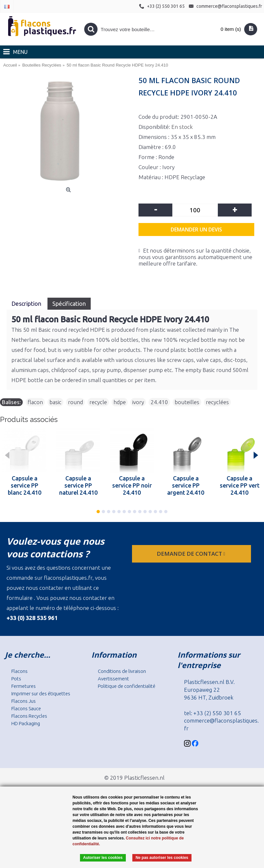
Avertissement (113, 679)
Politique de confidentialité (127, 686)
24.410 (159, 402)
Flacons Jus (24, 701)
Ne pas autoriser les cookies (162, 858)
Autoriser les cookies (103, 858)
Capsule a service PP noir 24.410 (132, 485)
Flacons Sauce (26, 708)
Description (27, 304)
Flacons (20, 671)
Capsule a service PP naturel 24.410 (78, 485)
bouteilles (187, 402)
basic (55, 402)
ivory (138, 402)
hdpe (120, 402)
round (75, 402)
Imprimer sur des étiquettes (41, 694)
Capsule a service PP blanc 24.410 (25, 485)
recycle (98, 402)
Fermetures (24, 686)
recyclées (217, 402)
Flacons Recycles (29, 716)
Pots (16, 679)
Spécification (69, 304)
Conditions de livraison (122, 671)
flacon (35, 402)
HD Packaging (26, 723)
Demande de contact (191, 554)
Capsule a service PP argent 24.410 (186, 485)
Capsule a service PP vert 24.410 (240, 485)
